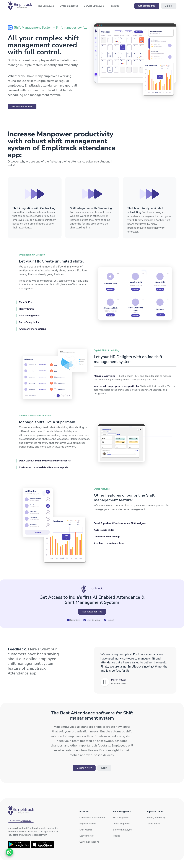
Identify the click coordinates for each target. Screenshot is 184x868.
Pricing (116, 836)
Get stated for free (92, 612)
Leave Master (87, 836)
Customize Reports (89, 842)
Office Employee (121, 824)
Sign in (169, 6)
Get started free (147, 6)
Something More (122, 812)
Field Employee (121, 818)
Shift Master (86, 830)
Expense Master (88, 824)
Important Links (155, 812)
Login (104, 768)
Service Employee (122, 830)
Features (84, 812)
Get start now (84, 768)
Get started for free (22, 107)
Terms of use (153, 824)
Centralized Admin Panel (92, 818)
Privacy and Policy (156, 818)
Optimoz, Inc (26, 821)
